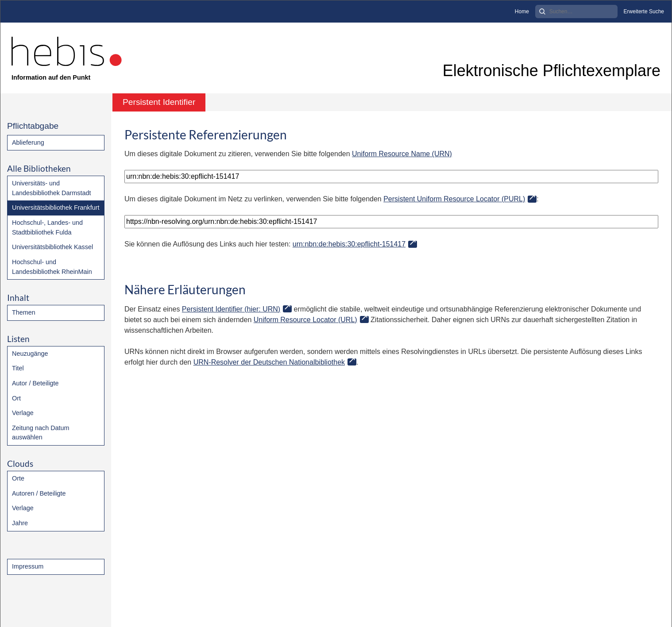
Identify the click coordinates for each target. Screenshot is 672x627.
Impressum (28, 566)
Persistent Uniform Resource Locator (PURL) (454, 199)
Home (522, 12)
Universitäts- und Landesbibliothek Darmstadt (51, 188)
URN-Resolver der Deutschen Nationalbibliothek (269, 362)
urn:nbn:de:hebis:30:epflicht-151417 (349, 244)
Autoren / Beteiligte (39, 493)
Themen (24, 312)
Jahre (20, 523)
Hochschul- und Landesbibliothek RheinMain (52, 267)
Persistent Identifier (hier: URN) (231, 309)
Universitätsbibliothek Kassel (52, 247)
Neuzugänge (30, 354)
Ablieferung (28, 142)
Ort (16, 398)
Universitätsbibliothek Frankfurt (56, 208)
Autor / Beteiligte (35, 383)
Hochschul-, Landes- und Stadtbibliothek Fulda (47, 227)
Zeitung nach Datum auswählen (41, 433)
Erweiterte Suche (644, 12)
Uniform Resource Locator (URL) (305, 320)
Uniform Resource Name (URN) (402, 154)
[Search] (576, 12)
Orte (18, 478)
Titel (18, 368)
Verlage (23, 413)
